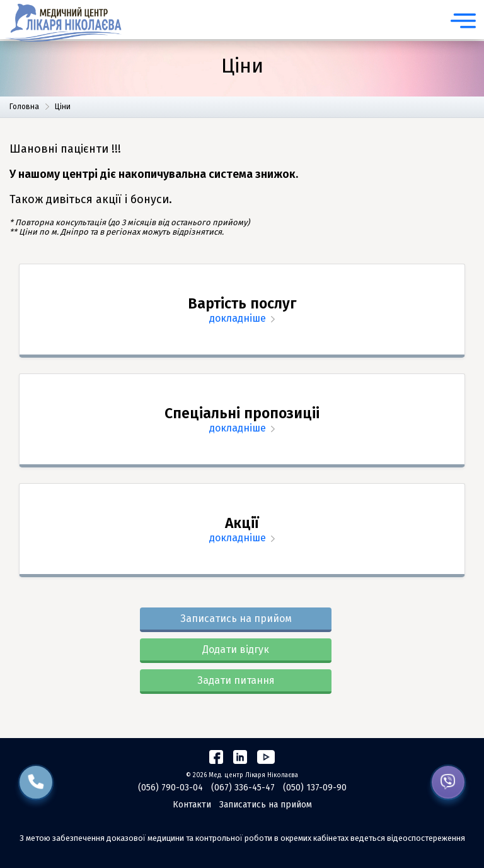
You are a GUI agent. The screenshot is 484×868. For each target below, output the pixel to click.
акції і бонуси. (134, 199)
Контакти (192, 805)
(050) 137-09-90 (315, 788)
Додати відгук (236, 649)
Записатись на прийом (236, 619)
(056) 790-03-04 (170, 788)
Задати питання (236, 680)
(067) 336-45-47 (243, 788)
